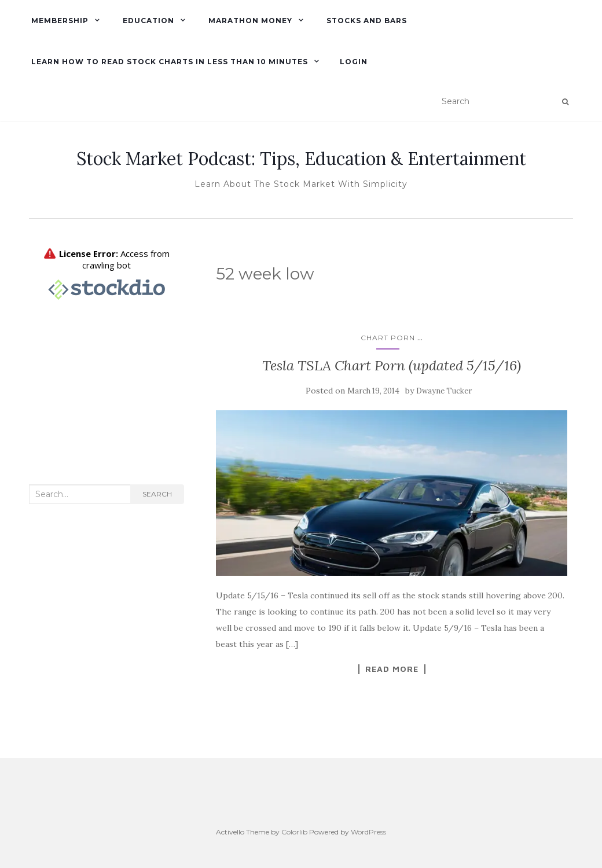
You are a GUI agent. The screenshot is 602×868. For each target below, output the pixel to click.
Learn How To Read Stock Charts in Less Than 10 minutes (168, 62)
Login (354, 62)
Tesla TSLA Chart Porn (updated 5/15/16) (392, 365)
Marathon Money (249, 21)
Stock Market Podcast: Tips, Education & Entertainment (301, 159)
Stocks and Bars (366, 21)
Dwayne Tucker (444, 391)
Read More (392, 669)
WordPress (368, 832)
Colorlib (294, 832)
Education (147, 21)
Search (157, 494)
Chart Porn (388, 338)
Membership (59, 21)
